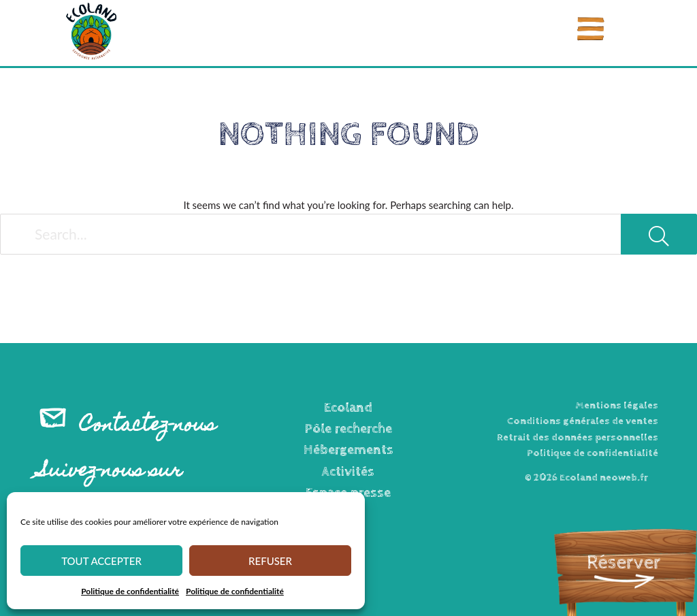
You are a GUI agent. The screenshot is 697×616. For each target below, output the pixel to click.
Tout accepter (101, 561)
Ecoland (348, 408)
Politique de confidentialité (130, 591)
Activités (348, 472)
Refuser (270, 561)
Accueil (44, 82)
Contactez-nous (148, 426)
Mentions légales (617, 405)
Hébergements (348, 450)
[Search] (659, 234)
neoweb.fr (624, 477)
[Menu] (591, 29)
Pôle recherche (348, 429)
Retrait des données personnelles (578, 437)
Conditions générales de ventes (583, 421)
